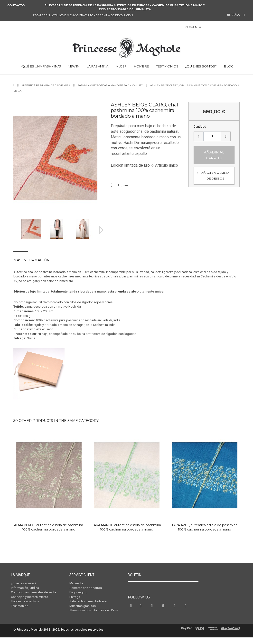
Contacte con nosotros (86, 588)
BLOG (228, 66)
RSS (187, 615)
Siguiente (101, 230)
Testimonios (20, 606)
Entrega (75, 597)
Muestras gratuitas (83, 606)
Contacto (16, 5)
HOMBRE (141, 66)
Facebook (131, 615)
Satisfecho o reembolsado (88, 601)
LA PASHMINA (97, 66)
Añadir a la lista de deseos (215, 175)
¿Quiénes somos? (201, 66)
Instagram (164, 615)
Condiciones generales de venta (33, 592)
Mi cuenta (76, 583)
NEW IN (74, 66)
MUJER (121, 66)
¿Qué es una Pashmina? (40, 66)
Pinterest (153, 615)
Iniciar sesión (207, 27)
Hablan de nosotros (25, 601)
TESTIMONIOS (167, 66)
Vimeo (176, 615)
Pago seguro (78, 592)
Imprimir (124, 185)
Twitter (142, 615)
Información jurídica (25, 588)
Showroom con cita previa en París (94, 610)
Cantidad (200, 127)
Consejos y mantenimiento (30, 597)
